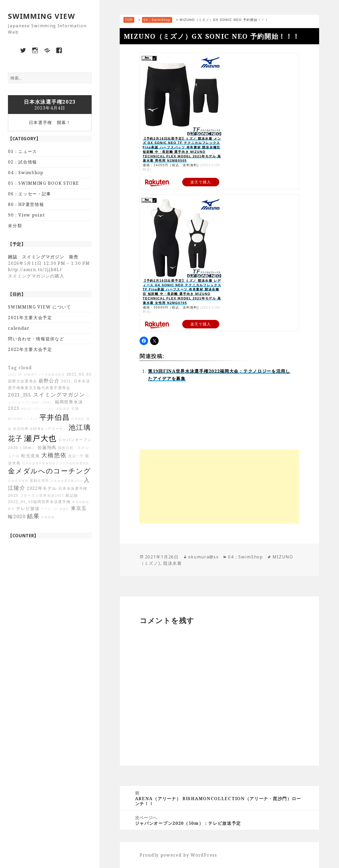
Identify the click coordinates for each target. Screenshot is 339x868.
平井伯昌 (55, 417)
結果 (33, 516)
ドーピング (50, 509)
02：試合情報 (23, 162)
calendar (19, 328)
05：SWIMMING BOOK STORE (43, 183)
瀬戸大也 (40, 438)
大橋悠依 (54, 455)
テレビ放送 (28, 508)
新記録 (72, 495)
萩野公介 (49, 381)
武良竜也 (63, 409)
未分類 (15, 226)
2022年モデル (42, 488)
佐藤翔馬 (47, 447)
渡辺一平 (76, 456)
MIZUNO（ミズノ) (23, 419)
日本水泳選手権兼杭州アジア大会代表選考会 (56, 463)
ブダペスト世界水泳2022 (42, 495)
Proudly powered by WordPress (178, 855)
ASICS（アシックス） (38, 409)
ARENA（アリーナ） (49, 429)
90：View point (26, 215)
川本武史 (78, 419)
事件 (11, 509)
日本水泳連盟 (18, 481)
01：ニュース (23, 151)
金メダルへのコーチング (50, 471)
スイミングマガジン (59, 395)
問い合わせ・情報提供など (36, 339)
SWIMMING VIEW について (40, 307)
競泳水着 (173, 563)
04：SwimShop (26, 173)
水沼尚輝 (21, 429)
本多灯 (65, 509)
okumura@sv (203, 557)
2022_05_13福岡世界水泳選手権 (39, 502)
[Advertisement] (219, 487)
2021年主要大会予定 (30, 318)
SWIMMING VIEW (41, 16)
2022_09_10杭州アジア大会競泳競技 (36, 374)
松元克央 (31, 456)
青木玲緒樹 (81, 502)
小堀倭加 (48, 517)
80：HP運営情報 (26, 204)
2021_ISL (20, 395)
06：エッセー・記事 (30, 194)
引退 (75, 409)
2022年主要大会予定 (30, 349)
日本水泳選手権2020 (66, 481)
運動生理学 (39, 481)
